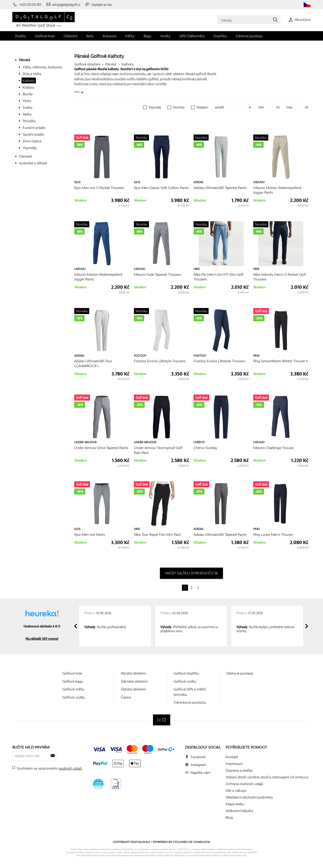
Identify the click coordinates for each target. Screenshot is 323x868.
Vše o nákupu (236, 790)
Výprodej (29, 148)
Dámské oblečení (134, 681)
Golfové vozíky (74, 697)
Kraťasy (28, 87)
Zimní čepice (32, 141)
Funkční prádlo (34, 128)
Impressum (234, 764)
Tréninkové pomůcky (190, 702)
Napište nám (201, 773)
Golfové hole (45, 36)
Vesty (27, 101)
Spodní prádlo (33, 134)
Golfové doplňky (186, 673)
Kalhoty (29, 80)
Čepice (126, 697)
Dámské (25, 156)
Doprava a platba (239, 770)
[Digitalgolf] (162, 720)
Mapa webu (235, 804)
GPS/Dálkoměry (192, 36)
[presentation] (76, 626)
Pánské (25, 60)
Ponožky (29, 121)
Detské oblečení (133, 689)
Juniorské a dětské (33, 163)
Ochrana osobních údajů (244, 784)
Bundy (28, 94)
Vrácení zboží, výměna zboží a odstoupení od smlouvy (267, 777)
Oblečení (71, 36)
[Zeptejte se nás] (98, 4)
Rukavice (110, 36)
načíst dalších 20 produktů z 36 (191, 573)
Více (77, 92)
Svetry (28, 107)
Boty (90, 36)
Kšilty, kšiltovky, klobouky (43, 67)
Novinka (179, 107)
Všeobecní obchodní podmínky (249, 797)
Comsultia (202, 842)
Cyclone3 (180, 842)
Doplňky (220, 36)
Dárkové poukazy (249, 36)
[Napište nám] (63, 4)
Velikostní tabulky (239, 811)
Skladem (202, 107)
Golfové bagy (73, 681)
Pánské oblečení (133, 673)
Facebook (198, 757)
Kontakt (232, 757)
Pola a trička (32, 74)
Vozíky (165, 36)
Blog (229, 817)
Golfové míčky (73, 689)
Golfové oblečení (87, 64)
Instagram (199, 765)
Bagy (147, 36)
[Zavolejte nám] (27, 4)
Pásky (27, 114)
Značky (21, 36)
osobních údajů (70, 768)
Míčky (130, 36)
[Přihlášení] (299, 20)
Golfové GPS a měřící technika (190, 692)
